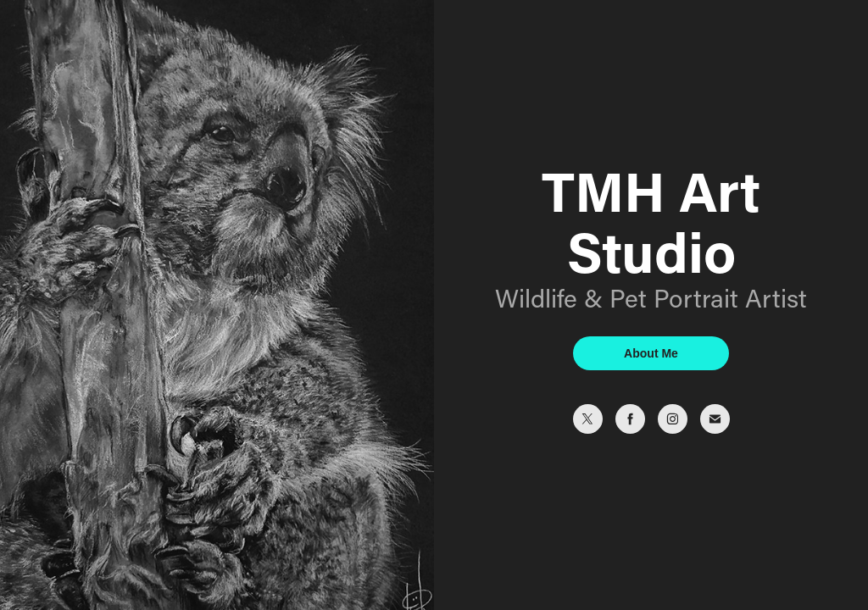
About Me (651, 353)
